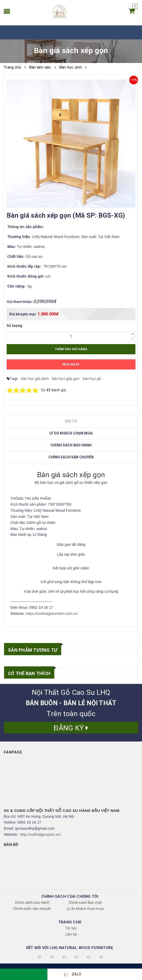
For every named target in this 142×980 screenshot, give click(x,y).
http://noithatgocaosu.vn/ (41, 834)
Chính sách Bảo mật (85, 903)
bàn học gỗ (92, 379)
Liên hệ (71, 934)
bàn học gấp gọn (66, 379)
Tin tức (71, 928)
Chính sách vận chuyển (32, 909)
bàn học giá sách (35, 379)
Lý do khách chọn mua (85, 909)
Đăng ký (71, 728)
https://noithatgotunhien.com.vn (51, 614)
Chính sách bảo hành (32, 903)
